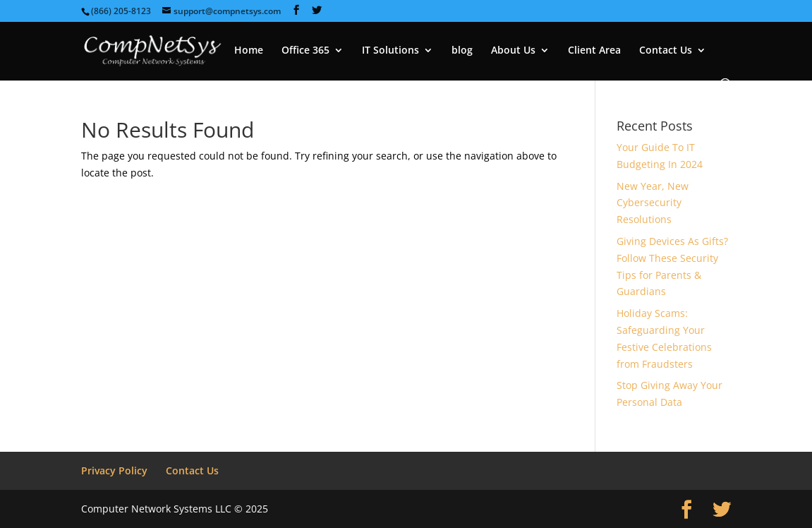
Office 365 (305, 51)
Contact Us (666, 51)
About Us (513, 51)
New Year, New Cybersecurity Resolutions (653, 203)
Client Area (594, 51)
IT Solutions (390, 51)
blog (462, 51)
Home (249, 51)
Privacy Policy (114, 470)
